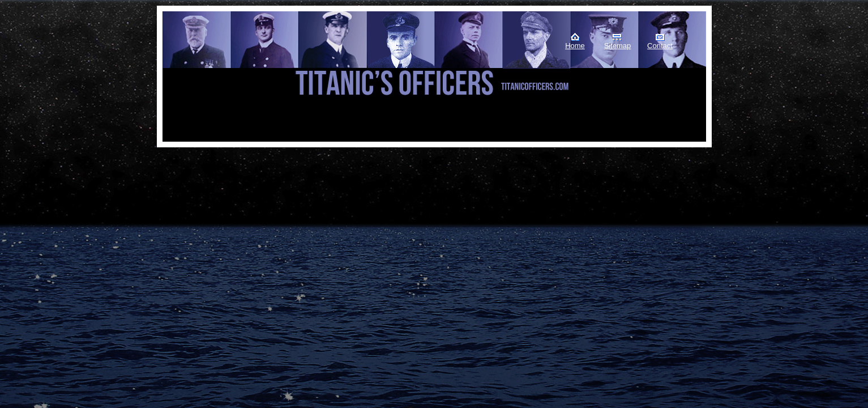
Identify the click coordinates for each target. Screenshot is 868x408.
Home (575, 46)
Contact (660, 46)
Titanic (220, 56)
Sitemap (618, 46)
